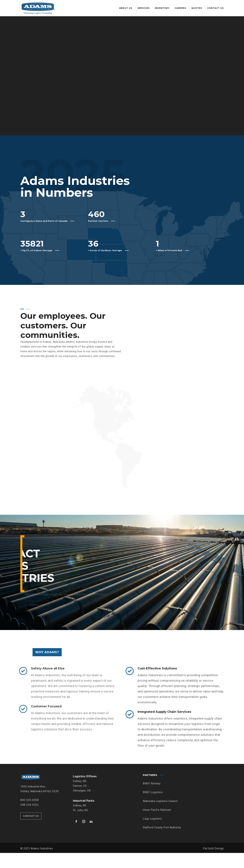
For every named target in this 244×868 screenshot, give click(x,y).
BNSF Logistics (153, 807)
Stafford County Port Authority (162, 843)
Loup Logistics (152, 834)
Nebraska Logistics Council (160, 816)
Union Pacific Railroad (157, 825)
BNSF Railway (152, 799)
